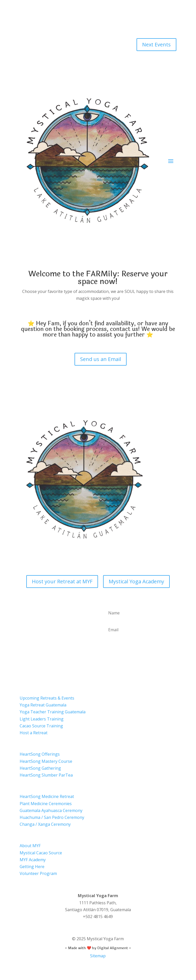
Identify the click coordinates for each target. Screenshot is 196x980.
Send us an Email (101, 359)
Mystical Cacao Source (41, 853)
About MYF (30, 846)
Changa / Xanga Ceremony (45, 824)
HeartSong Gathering (40, 768)
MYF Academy (33, 860)
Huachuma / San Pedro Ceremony (52, 817)
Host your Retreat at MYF (62, 581)
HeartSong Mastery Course (46, 761)
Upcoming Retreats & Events (47, 698)
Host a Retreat (34, 733)
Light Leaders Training (42, 719)
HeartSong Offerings (40, 754)
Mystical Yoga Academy (136, 581)
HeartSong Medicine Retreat (47, 796)
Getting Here (32, 867)
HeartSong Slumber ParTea (46, 775)
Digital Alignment (113, 948)
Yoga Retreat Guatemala (43, 705)
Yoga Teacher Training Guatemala (53, 712)
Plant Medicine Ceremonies (46, 804)
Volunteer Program (38, 873)
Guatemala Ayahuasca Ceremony (51, 810)
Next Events (156, 44)
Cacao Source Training (41, 726)
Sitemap (98, 956)
